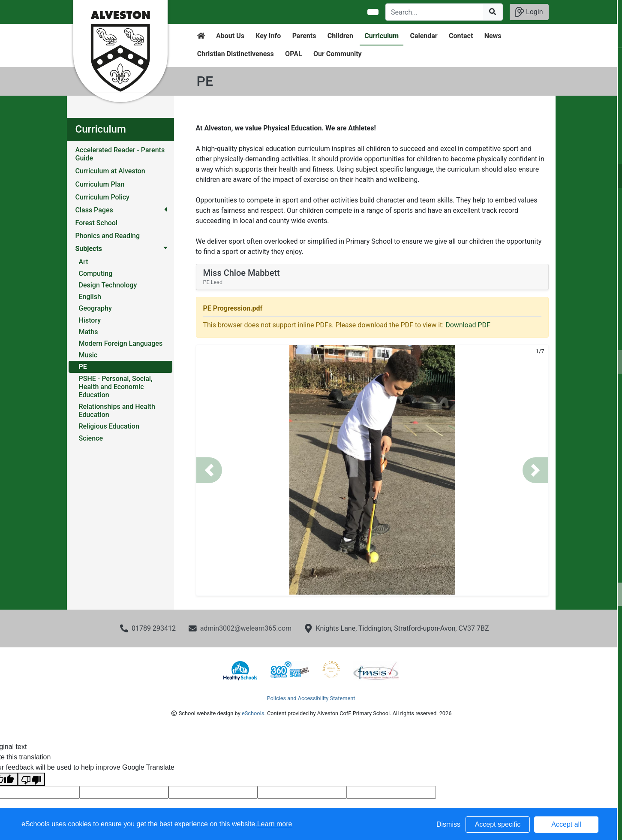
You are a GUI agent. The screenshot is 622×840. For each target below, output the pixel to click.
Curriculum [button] (382, 36)
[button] (209, 470)
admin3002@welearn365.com (246, 628)
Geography (95, 308)
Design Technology (108, 285)
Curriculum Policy (102, 197)
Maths (89, 332)
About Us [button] (230, 36)
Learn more (275, 824)
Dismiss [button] (448, 824)
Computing (96, 273)
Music (88, 355)
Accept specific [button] (498, 824)
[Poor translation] (31, 779)
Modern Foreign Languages (121, 343)
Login (529, 12)
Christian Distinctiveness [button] (236, 54)
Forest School (97, 223)
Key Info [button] (268, 36)
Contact (461, 36)
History (90, 320)
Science (91, 438)
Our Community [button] (338, 54)
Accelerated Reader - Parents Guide (120, 154)
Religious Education (109, 426)
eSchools (253, 713)
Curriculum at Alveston (110, 171)
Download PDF (468, 325)
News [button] (493, 36)
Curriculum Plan (100, 184)
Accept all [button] (566, 824)
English (90, 297)
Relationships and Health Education (117, 411)
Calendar (424, 36)
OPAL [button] (293, 54)
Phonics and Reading (108, 236)
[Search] (434, 12)
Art (84, 262)
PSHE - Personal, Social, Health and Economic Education (116, 387)
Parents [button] (304, 36)
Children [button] (340, 36)
